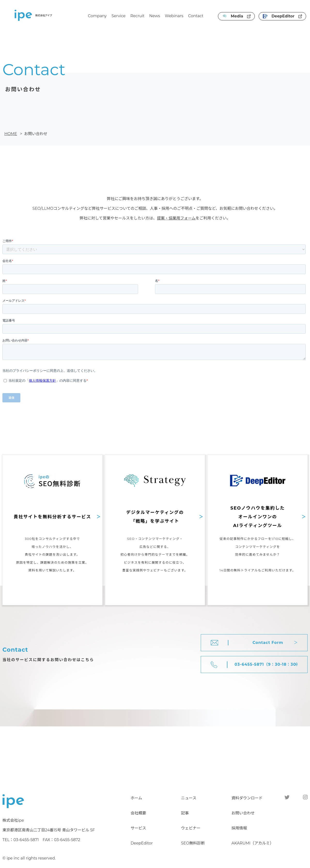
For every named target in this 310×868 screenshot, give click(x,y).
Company (97, 16)
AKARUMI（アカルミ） (253, 843)
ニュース (189, 798)
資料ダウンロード (247, 798)
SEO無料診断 (193, 843)
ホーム (136, 798)
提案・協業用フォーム (176, 218)
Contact (196, 16)
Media (236, 16)
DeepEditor (282, 16)
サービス (138, 828)
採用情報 (239, 828)
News (155, 16)
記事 (185, 813)
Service (119, 16)
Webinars (174, 16)
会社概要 (138, 813)
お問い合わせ (243, 813)
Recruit (137, 16)
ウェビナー (191, 828)
